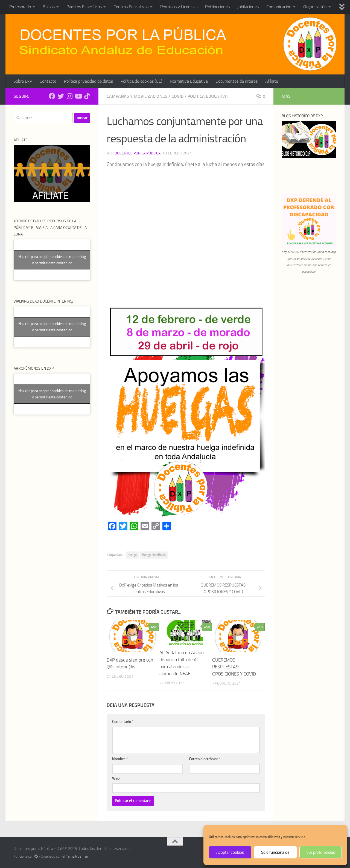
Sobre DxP (23, 81)
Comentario (123, 722)
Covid (177, 96)
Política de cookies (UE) (141, 81)
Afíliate (272, 81)
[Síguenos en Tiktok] (87, 96)
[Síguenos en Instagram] (69, 96)
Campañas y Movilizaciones (137, 96)
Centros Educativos (131, 7)
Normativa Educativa (189, 81)
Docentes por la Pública (138, 153)
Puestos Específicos (84, 7)
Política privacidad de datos (88, 81)
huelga (132, 555)
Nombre (120, 759)
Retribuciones (217, 7)
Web (116, 778)
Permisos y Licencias (179, 7)
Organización (315, 7)
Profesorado (20, 7)
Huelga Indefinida (154, 555)
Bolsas (49, 7)
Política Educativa (208, 96)
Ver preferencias (321, 852)
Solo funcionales (275, 852)
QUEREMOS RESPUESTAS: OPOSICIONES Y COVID (234, 667)
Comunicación (279, 7)
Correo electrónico (205, 759)
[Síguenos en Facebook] (52, 96)
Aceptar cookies (230, 852)
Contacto (48, 81)
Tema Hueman (77, 856)
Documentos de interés (237, 81)
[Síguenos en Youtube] (78, 96)
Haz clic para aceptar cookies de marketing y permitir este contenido (52, 260)
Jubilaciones (248, 7)
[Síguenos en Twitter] (61, 96)
